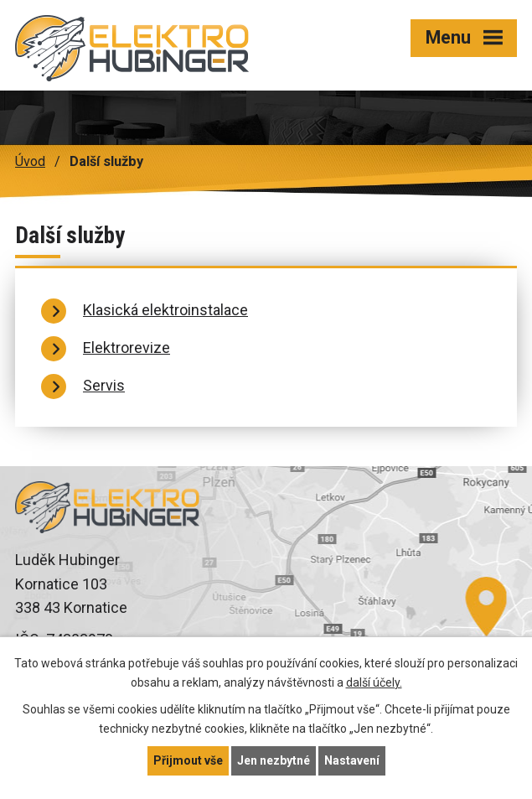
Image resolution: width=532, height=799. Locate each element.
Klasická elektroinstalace (165, 310)
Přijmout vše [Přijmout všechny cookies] (188, 760)
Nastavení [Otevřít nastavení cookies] (352, 760)
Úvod (30, 161)
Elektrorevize (127, 348)
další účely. (374, 682)
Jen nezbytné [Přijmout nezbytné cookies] (274, 760)
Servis (104, 385)
